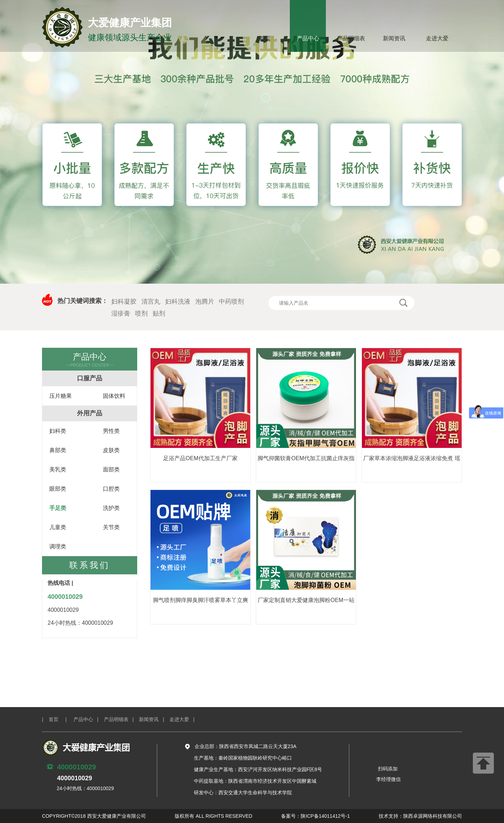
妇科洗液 (178, 302)
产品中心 (308, 38)
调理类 (58, 547)
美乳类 (58, 469)
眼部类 (58, 489)
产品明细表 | (122, 719)
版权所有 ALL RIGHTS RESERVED (213, 816)
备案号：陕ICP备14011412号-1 (315, 816)
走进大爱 (437, 38)
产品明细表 (351, 38)
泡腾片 (205, 302)
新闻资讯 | (154, 719)
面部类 (111, 469)
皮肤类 (111, 450)
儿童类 (58, 527)
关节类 (111, 527)
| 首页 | (57, 719)
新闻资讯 (394, 38)
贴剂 (159, 313)
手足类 (58, 508)
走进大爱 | (185, 719)
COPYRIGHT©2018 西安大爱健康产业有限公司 (94, 816)
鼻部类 (58, 450)
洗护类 (111, 508)
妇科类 (58, 431)
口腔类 (111, 489)
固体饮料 (114, 396)
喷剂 (141, 313)
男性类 (111, 431)
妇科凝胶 (124, 302)
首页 (265, 38)
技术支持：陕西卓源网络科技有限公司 (420, 816)
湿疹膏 (121, 313)
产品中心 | (89, 719)
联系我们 (90, 565)
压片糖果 (61, 396)
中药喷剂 (231, 302)
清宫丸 (151, 302)
